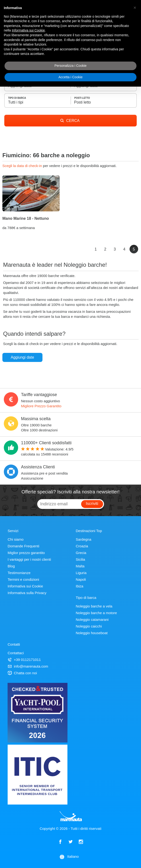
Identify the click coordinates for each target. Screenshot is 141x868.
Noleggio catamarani (92, 620)
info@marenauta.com (28, 666)
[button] (135, 8)
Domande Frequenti (23, 546)
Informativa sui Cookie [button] (28, 30)
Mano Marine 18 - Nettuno (26, 218)
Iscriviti (92, 504)
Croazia (82, 546)
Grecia (81, 553)
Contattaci (16, 653)
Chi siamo (16, 539)
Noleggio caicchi (89, 626)
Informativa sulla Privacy (27, 593)
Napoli (81, 579)
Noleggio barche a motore (97, 613)
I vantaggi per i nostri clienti (29, 559)
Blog (11, 566)
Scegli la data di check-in (23, 166)
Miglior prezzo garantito (26, 553)
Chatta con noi (22, 673)
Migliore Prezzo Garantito (41, 406)
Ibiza (80, 586)
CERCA (70, 121)
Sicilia (81, 559)
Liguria (81, 573)
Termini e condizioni (23, 579)
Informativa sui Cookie (25, 586)
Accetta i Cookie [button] (70, 77)
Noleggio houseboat (92, 633)
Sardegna (84, 539)
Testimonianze (19, 573)
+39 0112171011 (24, 660)
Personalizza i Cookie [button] (70, 66)
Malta (80, 566)
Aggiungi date (22, 357)
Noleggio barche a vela (94, 606)
